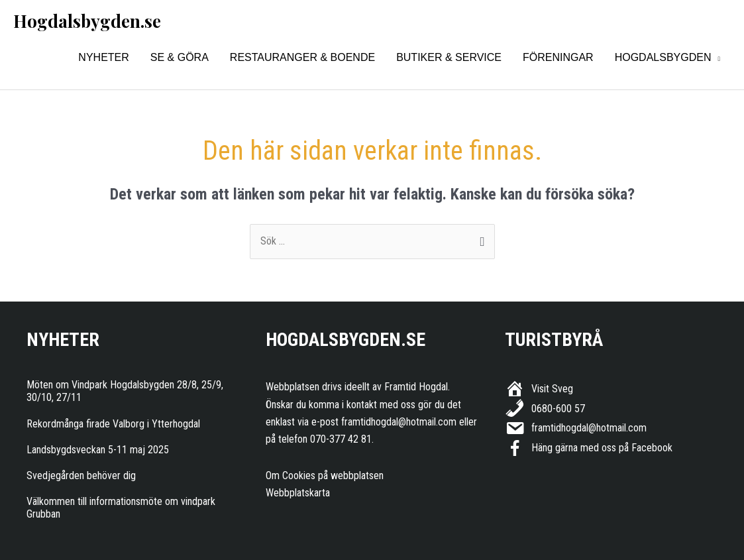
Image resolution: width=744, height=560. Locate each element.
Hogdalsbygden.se (87, 21)
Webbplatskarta (298, 493)
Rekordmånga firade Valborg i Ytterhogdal (113, 424)
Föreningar (558, 57)
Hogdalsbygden (663, 57)
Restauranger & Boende (302, 57)
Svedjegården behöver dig (81, 476)
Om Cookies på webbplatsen (325, 476)
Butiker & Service (449, 57)
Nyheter (103, 57)
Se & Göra (180, 57)
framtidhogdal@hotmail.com (399, 422)
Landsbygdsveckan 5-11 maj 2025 (98, 450)
